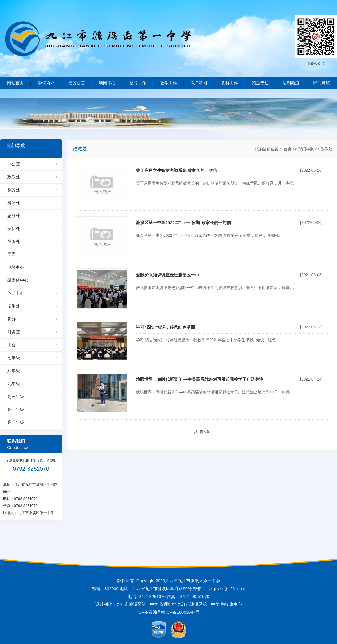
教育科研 (199, 83)
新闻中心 (107, 83)
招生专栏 (260, 83)
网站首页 (15, 83)
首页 (288, 149)
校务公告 (77, 83)
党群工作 (230, 83)
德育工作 (138, 83)
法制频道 (291, 83)
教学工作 (168, 83)
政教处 (327, 149)
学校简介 (46, 83)
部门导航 (322, 83)
